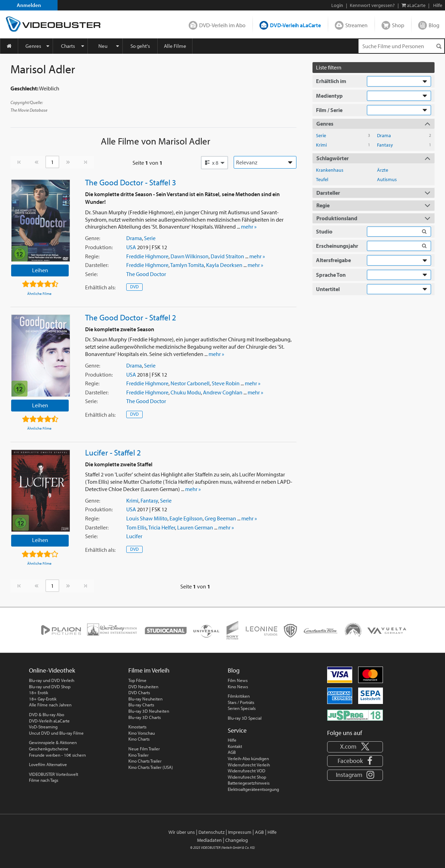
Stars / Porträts (241, 702)
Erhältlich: (100, 287)
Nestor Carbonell (190, 383)
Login (337, 5)
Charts (68, 46)
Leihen (40, 270)
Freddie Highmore (147, 256)
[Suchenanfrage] (401, 46)
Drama (134, 238)
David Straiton (227, 256)
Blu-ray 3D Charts (145, 717)
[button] (214, 163)
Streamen (356, 25)
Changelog (237, 840)
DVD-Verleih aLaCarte (295, 25)
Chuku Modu (186, 392)
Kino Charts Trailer (145, 761)
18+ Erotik (39, 692)
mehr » (249, 227)
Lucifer (134, 536)
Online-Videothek (52, 670)
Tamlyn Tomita (187, 265)
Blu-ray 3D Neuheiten (149, 711)
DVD (134, 287)
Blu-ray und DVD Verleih (52, 680)
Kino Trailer (138, 755)
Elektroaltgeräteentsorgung (253, 789)
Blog (434, 25)
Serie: (91, 274)
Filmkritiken (239, 696)
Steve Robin (226, 383)
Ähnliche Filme (39, 294)
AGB (232, 752)
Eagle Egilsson (186, 518)
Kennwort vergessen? (372, 5)
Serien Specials (242, 708)
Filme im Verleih (149, 670)
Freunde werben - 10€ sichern (57, 755)
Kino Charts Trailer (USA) (151, 767)
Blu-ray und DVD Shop (50, 687)
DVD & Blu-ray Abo (47, 714)
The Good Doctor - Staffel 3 (131, 182)
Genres (33, 46)
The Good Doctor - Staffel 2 (131, 317)
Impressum (240, 832)
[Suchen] (439, 46)
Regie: (92, 256)
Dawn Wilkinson (190, 256)
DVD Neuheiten (143, 687)
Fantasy (149, 500)
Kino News (238, 687)
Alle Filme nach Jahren (50, 705)
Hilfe (232, 740)
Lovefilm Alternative (48, 764)
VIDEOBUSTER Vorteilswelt (54, 774)
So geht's (140, 46)
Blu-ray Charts (141, 705)
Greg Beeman (220, 518)
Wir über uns (182, 832)
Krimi (132, 500)
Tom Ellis (136, 527)
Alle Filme (175, 46)
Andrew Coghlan (223, 392)
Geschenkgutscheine (49, 749)
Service (237, 730)
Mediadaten (209, 840)
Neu (103, 46)
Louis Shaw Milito (147, 518)
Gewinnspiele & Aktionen (53, 742)
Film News (238, 680)
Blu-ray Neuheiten (145, 699)
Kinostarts (137, 727)
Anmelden (29, 5)
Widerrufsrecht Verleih (249, 765)
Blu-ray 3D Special (245, 718)
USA (131, 247)
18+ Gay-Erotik (43, 699)
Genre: (93, 238)
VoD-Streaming (43, 727)
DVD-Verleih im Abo (222, 25)
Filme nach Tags (44, 780)
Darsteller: (97, 265)
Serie (150, 238)
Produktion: (99, 247)
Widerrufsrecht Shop (247, 777)
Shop (398, 25)
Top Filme (137, 680)
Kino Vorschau (142, 733)
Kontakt (235, 746)
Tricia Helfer (162, 527)
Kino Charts (139, 739)
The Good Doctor (146, 274)
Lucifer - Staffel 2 (113, 452)
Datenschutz (212, 832)
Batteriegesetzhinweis (249, 783)
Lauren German (195, 527)
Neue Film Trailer (144, 749)
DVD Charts (139, 692)
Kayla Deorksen (224, 265)
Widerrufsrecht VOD (247, 771)
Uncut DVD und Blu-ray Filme (56, 733)
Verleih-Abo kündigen (248, 758)
